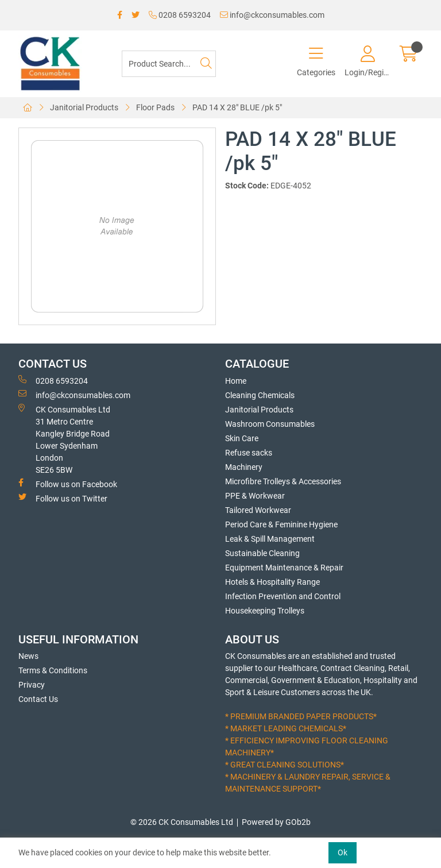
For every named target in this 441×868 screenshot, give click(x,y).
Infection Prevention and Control (283, 596)
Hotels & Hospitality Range (272, 582)
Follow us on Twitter (63, 498)
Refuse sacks (249, 453)
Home (236, 381)
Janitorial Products (84, 107)
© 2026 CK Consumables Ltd (182, 822)
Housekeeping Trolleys (265, 611)
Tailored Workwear (258, 510)
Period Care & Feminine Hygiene (281, 524)
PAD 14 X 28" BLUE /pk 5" (237, 107)
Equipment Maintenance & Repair (284, 568)
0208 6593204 (180, 15)
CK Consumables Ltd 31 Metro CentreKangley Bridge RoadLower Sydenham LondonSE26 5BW (64, 439)
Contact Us (38, 699)
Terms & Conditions (53, 670)
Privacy (32, 685)
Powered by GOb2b (276, 822)
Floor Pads (155, 107)
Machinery (244, 467)
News (28, 656)
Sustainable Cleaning (262, 553)
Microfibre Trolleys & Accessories (283, 481)
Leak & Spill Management (270, 539)
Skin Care (242, 438)
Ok (343, 852)
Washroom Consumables (270, 424)
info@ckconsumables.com (272, 15)
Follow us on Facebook (68, 484)
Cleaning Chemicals (260, 395)
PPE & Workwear (255, 496)
